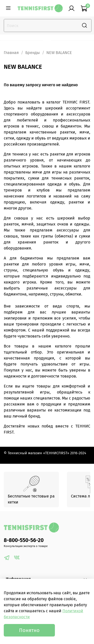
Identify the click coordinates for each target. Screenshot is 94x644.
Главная (11, 53)
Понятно (29, 630)
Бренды (33, 53)
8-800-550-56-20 (24, 540)
